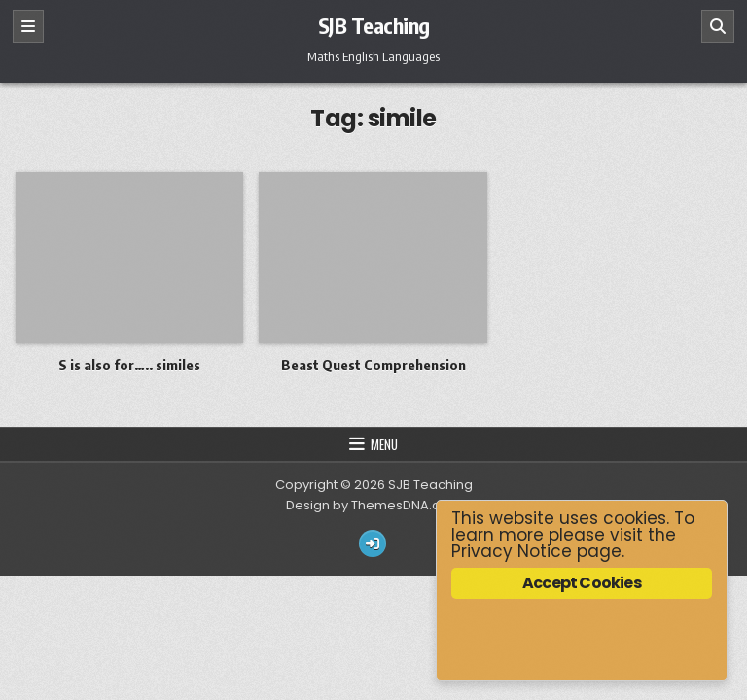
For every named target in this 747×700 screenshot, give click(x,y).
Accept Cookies (582, 583)
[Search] (718, 26)
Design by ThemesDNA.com (373, 505)
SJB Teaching (374, 25)
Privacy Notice (512, 551)
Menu (384, 444)
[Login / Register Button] (373, 543)
